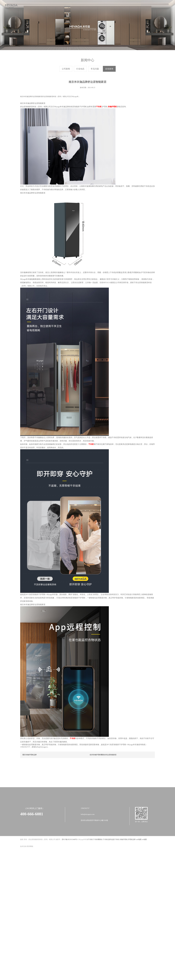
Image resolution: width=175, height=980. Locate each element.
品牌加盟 (113, 6)
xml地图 (139, 865)
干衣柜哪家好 (98, 865)
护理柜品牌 (132, 865)
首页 (37, 6)
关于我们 (50, 6)
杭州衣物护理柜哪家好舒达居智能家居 (103, 784)
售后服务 (100, 6)
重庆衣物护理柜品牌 (30, 784)
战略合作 (87, 6)
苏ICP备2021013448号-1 (70, 865)
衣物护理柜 (123, 865)
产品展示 (75, 6)
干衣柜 (90, 865)
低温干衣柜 (115, 865)
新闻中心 (62, 6)
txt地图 (144, 865)
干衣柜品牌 (107, 865)
